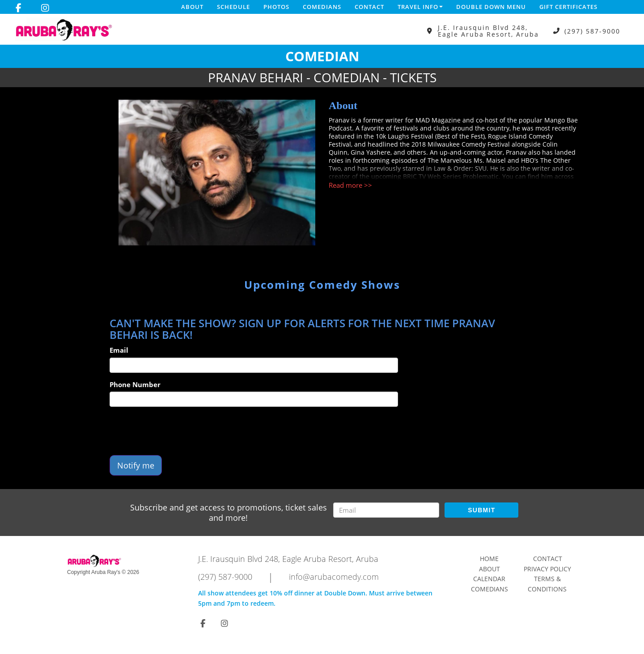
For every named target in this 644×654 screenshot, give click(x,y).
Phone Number (135, 384)
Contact (369, 7)
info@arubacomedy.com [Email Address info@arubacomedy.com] (334, 577)
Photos (276, 7)
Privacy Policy (547, 569)
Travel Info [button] (420, 7)
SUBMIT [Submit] (481, 510)
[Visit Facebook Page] (19, 8)
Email (119, 350)
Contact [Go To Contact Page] (548, 559)
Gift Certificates (568, 7)
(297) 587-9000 (592, 31)
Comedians (322, 7)
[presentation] (178, 431)
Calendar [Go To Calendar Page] (489, 579)
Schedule (233, 7)
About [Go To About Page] (489, 569)
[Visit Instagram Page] (45, 8)
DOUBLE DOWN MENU (491, 7)
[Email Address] (386, 510)
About (192, 7)
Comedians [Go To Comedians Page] (489, 589)
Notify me (136, 465)
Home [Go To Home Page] (489, 559)
